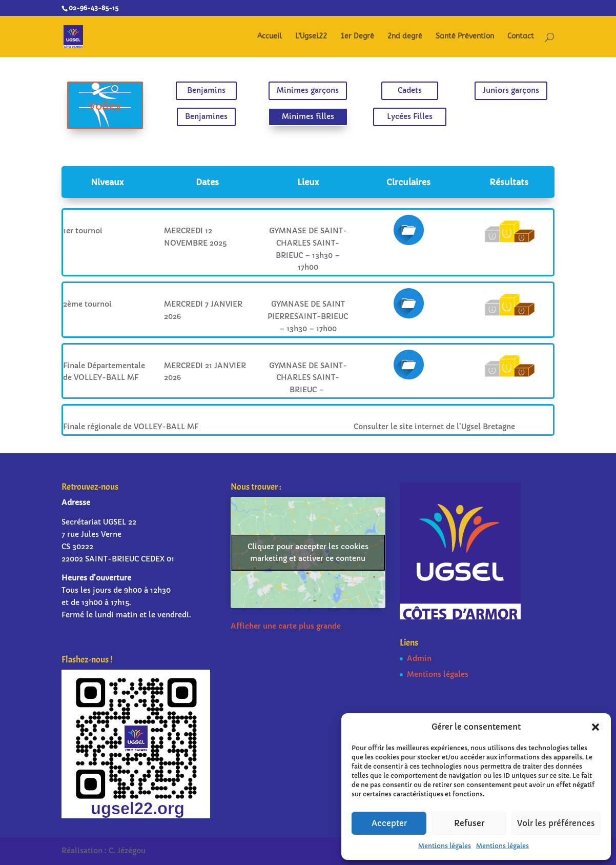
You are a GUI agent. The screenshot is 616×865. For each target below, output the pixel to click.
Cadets (399, 92)
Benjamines (217, 115)
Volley (126, 106)
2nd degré (405, 37)
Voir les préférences (556, 823)
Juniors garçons (489, 92)
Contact (521, 37)
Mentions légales (445, 846)
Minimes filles (308, 115)
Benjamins (217, 92)
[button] (596, 727)
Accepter (389, 823)
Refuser (469, 823)
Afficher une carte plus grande (286, 626)
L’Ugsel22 (311, 37)
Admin (419, 658)
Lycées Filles (399, 115)
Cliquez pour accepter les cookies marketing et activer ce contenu (308, 552)
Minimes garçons (308, 92)
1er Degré (357, 37)
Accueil (270, 37)
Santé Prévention (465, 37)
